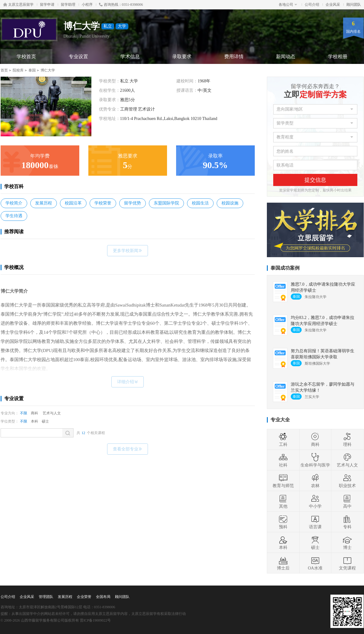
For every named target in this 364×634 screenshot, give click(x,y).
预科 (283, 522)
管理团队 (46, 597)
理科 (347, 440)
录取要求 (182, 56)
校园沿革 (73, 203)
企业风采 (333, 5)
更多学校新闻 (128, 251)
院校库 (18, 70)
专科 (347, 522)
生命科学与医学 (315, 460)
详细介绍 (128, 382)
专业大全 (280, 420)
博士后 (283, 563)
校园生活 (200, 203)
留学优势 (133, 203)
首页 (4, 70)
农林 (315, 481)
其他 (283, 501)
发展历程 (44, 203)
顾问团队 (354, 5)
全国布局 (103, 597)
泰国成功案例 (285, 268)
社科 (283, 460)
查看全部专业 (128, 449)
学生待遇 (14, 216)
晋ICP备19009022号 (95, 620)
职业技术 (347, 481)
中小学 (315, 501)
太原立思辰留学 (18, 5)
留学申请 (47, 5)
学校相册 (338, 56)
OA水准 (315, 563)
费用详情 (234, 56)
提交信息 (315, 180)
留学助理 (68, 5)
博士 (347, 543)
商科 (34, 413)
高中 (347, 501)
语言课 (315, 522)
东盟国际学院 (166, 203)
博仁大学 (48, 70)
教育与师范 (283, 481)
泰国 (32, 70)
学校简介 (14, 203)
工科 (283, 440)
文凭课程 (347, 563)
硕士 (45, 421)
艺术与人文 (52, 413)
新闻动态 (286, 56)
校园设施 (230, 203)
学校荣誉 (103, 203)
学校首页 (26, 56)
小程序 (87, 5)
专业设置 (78, 56)
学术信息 (130, 56)
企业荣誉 (84, 597)
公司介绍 (312, 5)
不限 (24, 413)
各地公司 (288, 5)
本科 (34, 421)
